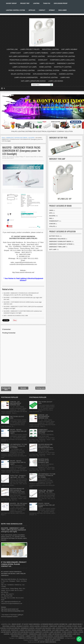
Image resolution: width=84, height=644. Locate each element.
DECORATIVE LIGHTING (49, 77)
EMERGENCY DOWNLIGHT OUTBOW (61, 244)
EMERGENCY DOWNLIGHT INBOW (17, 138)
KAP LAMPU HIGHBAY (69, 49)
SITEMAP (52, 10)
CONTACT (42, 10)
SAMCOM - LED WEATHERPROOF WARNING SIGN (16, 403)
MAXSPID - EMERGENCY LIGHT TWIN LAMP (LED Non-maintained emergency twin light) (13, 530)
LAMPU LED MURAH (56, 81)
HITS (51, 213)
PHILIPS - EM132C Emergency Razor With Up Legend (18, 462)
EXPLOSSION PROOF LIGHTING (45, 74)
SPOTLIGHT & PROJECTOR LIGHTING (61, 56)
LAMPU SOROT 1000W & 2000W (62, 53)
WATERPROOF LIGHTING (28, 628)
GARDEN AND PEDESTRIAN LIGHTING (30, 630)
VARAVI (36, 640)
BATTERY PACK (54, 236)
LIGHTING (36, 3)
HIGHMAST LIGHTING (23, 626)
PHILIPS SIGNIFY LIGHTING (53, 640)
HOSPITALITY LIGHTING (63, 67)
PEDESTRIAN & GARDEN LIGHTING (23, 60)
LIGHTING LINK (12, 49)
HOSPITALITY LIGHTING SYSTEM (67, 626)
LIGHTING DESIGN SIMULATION (63, 636)
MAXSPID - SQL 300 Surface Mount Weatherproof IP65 (19, 504)
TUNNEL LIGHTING (69, 70)
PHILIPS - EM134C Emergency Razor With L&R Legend (18, 431)
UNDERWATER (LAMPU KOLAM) (38, 634)
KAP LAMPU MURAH (58, 630)
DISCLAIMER (63, 10)
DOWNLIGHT (43, 60)
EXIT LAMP (53, 250)
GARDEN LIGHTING (66, 74)
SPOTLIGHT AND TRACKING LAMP (45, 628)
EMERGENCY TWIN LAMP (57, 247)
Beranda (23, 388)
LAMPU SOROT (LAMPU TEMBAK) (36, 53)
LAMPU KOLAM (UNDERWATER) (26, 77)
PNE (51, 218)
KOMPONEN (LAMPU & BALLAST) (62, 60)
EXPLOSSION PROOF (61, 3)
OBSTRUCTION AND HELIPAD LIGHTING (23, 632)
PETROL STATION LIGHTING (45, 636)
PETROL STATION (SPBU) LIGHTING (22, 70)
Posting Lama (40, 388)
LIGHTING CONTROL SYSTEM (15, 10)
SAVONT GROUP (11, 3)
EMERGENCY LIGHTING (66, 63)
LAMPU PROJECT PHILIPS (30, 49)
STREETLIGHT (16, 53)
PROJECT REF (25, 3)
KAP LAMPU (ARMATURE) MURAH (33, 81)
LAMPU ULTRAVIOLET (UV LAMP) (24, 67)
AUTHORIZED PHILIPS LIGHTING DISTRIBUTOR (54, 624)
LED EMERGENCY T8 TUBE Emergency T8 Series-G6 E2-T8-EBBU (19, 446)
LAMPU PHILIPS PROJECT (75, 624)
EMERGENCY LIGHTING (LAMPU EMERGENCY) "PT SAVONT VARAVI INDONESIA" (41, 638)
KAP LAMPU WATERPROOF (19, 56)
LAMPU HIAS (65, 77)
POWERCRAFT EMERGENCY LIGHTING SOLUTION (46, 431)
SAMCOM (52, 224)
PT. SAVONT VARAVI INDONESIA (47, 642)
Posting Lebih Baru (6, 389)
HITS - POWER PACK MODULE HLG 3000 (16, 316)
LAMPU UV (68, 630)
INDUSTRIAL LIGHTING (50, 49)
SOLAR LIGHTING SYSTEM (21, 74)
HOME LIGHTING (45, 67)
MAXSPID (31, 138)
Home (3, 138)
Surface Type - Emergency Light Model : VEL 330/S (18, 476)
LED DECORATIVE (6, 632)
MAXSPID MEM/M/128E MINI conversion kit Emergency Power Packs (17, 490)
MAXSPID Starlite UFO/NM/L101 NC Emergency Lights (44, 461)
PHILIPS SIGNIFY (17, 624)
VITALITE (52, 226)
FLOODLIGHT (44, 626)
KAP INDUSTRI (16, 628)
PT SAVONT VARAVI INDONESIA (31, 624)
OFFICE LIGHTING (38, 56)
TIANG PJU (47, 3)
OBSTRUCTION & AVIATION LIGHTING (23, 63)
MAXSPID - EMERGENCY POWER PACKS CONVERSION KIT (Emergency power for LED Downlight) (21, 151)
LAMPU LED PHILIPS (47, 63)
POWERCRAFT (54, 221)
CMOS (51, 210)
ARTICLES (32, 10)
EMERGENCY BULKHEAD (57, 239)
